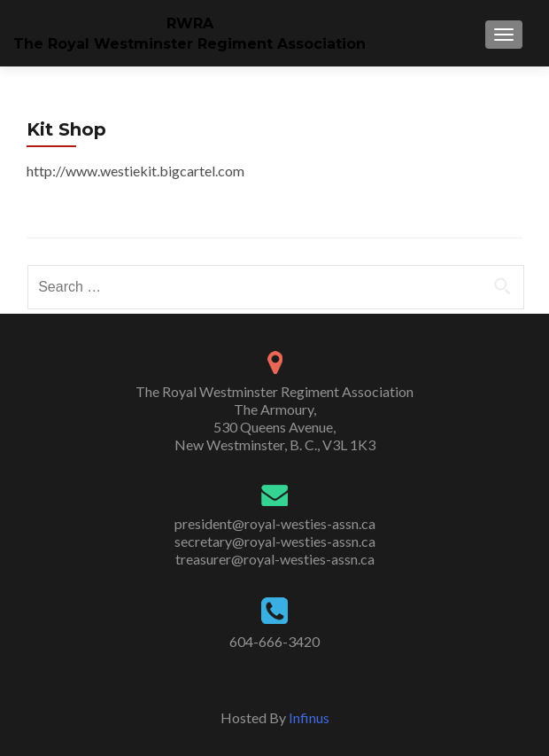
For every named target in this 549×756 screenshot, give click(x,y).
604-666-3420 (274, 641)
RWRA (190, 23)
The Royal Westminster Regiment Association (189, 44)
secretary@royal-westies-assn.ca (275, 541)
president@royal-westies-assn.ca (275, 523)
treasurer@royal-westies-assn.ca (275, 559)
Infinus (309, 717)
